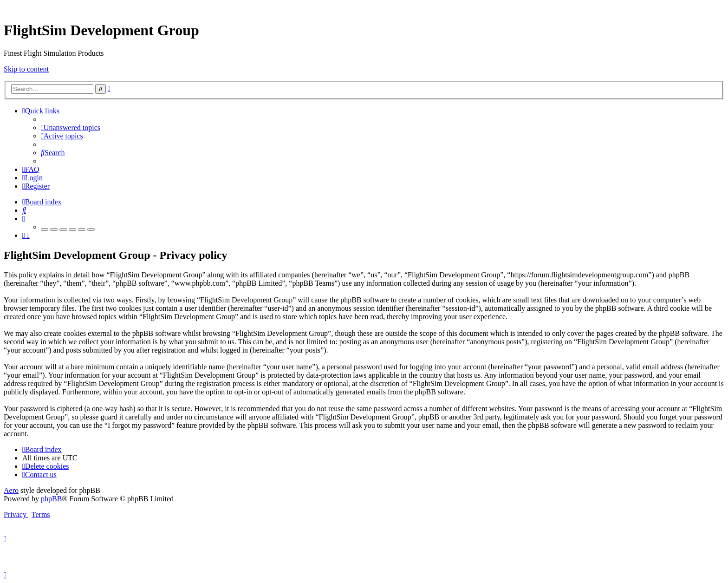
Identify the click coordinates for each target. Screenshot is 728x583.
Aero (11, 490)
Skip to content (26, 69)
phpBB (51, 499)
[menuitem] (71, 128)
